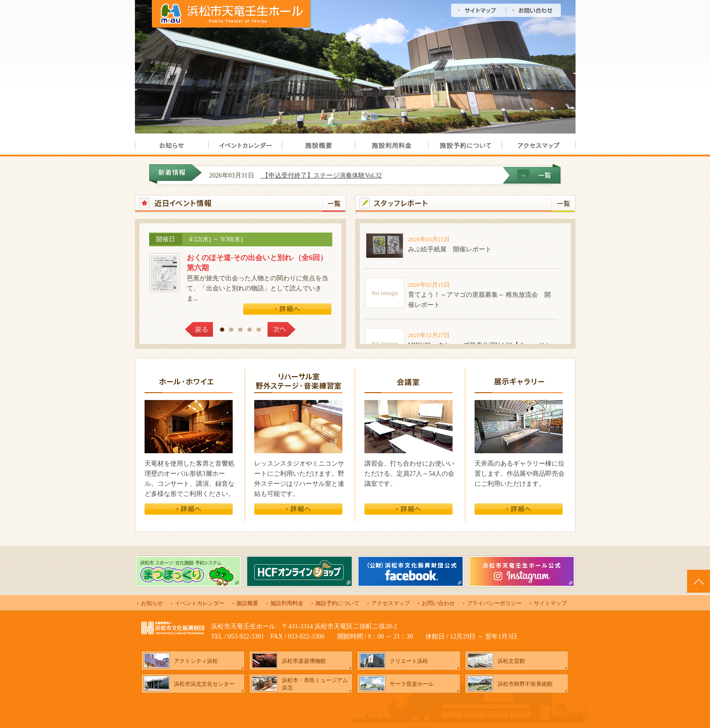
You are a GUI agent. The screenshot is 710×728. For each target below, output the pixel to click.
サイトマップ (550, 603)
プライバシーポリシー (494, 603)
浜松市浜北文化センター (204, 684)
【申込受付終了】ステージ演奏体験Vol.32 (335, 175)
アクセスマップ (391, 603)
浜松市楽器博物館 (304, 661)
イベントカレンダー (200, 603)
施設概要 (247, 603)
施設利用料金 (287, 603)
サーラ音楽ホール (412, 684)
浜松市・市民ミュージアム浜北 (315, 684)
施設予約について (337, 603)
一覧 (334, 203)
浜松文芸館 (511, 661)
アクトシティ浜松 (196, 661)
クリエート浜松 (409, 661)
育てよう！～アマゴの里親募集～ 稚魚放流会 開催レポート (480, 300)
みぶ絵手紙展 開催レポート (450, 249)
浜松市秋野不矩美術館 (525, 684)
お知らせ (152, 603)
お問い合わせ (438, 603)
